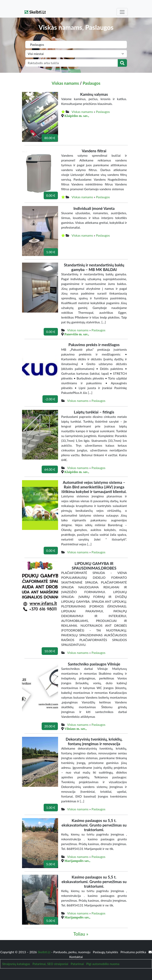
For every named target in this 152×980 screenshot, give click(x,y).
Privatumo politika (134, 952)
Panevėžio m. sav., (77, 334)
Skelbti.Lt (35, 12)
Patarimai (77, 964)
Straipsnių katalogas (16, 964)
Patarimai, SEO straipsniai (50, 964)
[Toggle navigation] (122, 12)
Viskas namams (65, 83)
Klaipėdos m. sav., (77, 116)
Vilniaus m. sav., (76, 729)
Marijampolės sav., (77, 861)
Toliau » (81, 934)
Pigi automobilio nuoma (103, 964)
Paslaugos (92, 83)
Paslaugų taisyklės (106, 952)
